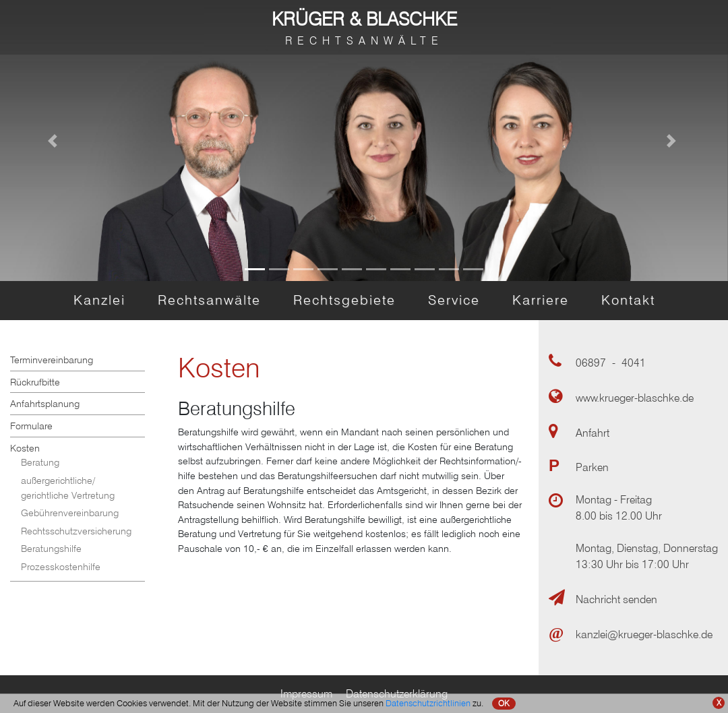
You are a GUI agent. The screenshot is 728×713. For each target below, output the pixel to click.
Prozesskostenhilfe (61, 566)
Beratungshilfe (51, 548)
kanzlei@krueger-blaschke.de (644, 634)
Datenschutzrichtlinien (428, 703)
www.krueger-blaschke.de (635, 398)
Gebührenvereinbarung (70, 513)
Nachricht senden (616, 599)
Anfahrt (593, 433)
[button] (55, 141)
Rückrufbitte (35, 382)
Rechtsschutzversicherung (76, 531)
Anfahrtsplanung (45, 403)
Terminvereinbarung (52, 360)
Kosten (25, 448)
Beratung (40, 462)
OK (504, 703)
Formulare (31, 426)
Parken (592, 467)
